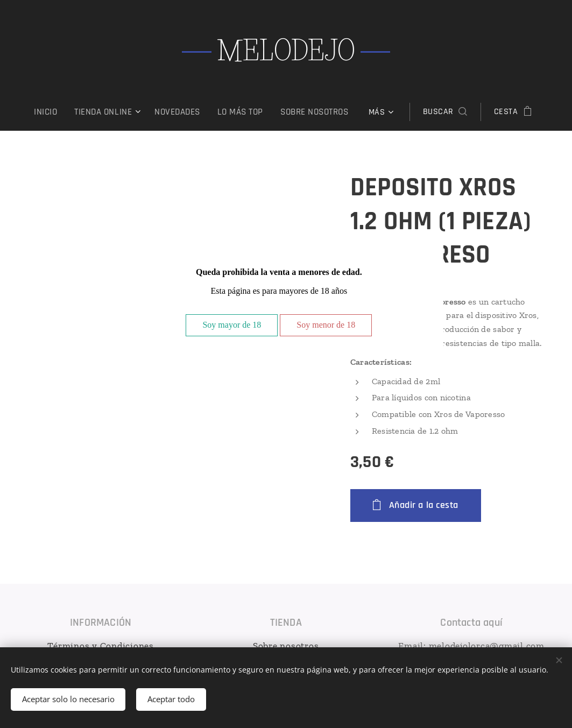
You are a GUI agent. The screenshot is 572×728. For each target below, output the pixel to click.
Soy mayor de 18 (232, 325)
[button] (399, 112)
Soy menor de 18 (326, 325)
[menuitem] (95, 112)
